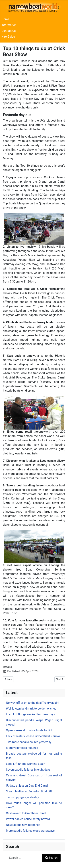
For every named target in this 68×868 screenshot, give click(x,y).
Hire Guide (8, 37)
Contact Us (9, 31)
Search (51, 858)
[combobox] (24, 858)
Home (5, 19)
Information (9, 25)
